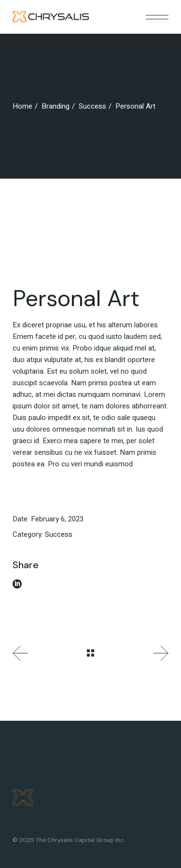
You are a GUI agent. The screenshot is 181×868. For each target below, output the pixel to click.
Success (59, 534)
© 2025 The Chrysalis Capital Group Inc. (69, 840)
